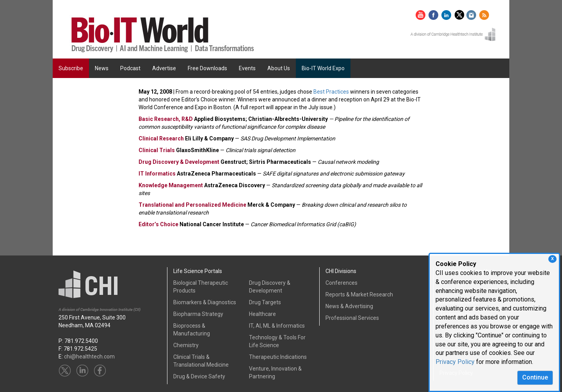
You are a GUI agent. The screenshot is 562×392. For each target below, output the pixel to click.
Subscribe (71, 68)
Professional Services (352, 318)
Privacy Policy (455, 362)
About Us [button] (279, 68)
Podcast (130, 68)
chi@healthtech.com (89, 357)
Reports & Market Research (359, 294)
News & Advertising (349, 306)
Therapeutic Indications (278, 357)
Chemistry (186, 345)
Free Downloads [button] (207, 68)
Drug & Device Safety (199, 376)
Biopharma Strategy (198, 314)
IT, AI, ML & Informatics (277, 326)
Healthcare (262, 314)
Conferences (341, 283)
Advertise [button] (164, 68)
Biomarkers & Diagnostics (205, 302)
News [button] (102, 68)
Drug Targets (265, 302)
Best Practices (331, 92)
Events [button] (247, 68)
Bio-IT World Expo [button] (323, 68)
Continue (535, 377)
